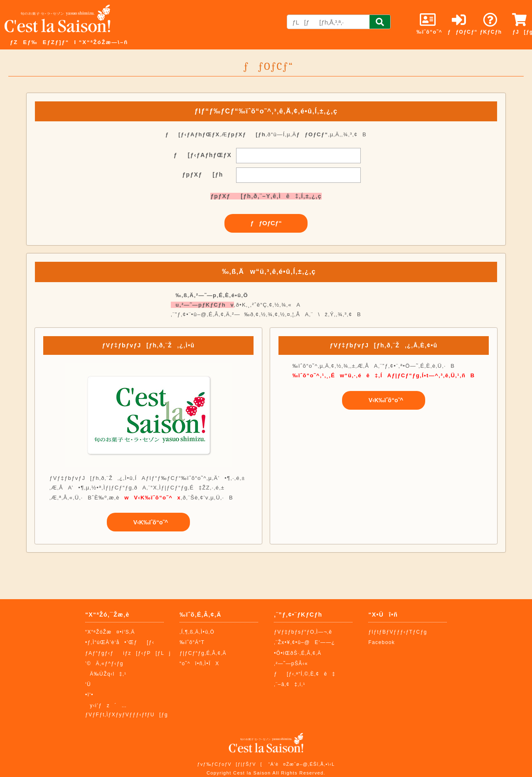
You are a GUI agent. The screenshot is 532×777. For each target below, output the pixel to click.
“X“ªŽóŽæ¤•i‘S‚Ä (110, 632)
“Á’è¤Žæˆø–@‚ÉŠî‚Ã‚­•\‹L (301, 764)
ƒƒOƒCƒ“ (266, 223)
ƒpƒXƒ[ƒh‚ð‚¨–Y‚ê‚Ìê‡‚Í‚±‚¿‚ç (266, 196)
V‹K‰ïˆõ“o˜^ (149, 522)
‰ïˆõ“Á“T (192, 642)
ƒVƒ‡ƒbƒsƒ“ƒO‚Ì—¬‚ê (303, 632)
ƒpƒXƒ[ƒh (202, 175)
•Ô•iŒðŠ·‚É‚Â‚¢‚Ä (298, 653)
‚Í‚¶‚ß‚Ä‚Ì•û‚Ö (197, 632)
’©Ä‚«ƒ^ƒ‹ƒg (104, 664)
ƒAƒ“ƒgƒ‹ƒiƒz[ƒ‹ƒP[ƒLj (128, 653)
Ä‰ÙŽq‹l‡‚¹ (106, 674)
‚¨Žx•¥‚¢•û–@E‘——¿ (304, 642)
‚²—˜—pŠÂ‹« (291, 664)
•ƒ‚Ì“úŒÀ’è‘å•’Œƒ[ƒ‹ (120, 642)
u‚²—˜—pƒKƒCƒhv (202, 305)
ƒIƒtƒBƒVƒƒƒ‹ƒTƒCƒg (398, 632)
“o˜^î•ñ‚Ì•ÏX (199, 664)
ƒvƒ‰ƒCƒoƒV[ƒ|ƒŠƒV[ (229, 764)
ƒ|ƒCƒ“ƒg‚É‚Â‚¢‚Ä (203, 653)
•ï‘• (89, 695)
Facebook (382, 642)
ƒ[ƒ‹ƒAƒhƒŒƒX (203, 155)
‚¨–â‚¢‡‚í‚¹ (290, 684)
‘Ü (88, 684)
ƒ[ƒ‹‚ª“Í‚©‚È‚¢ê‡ (305, 674)
